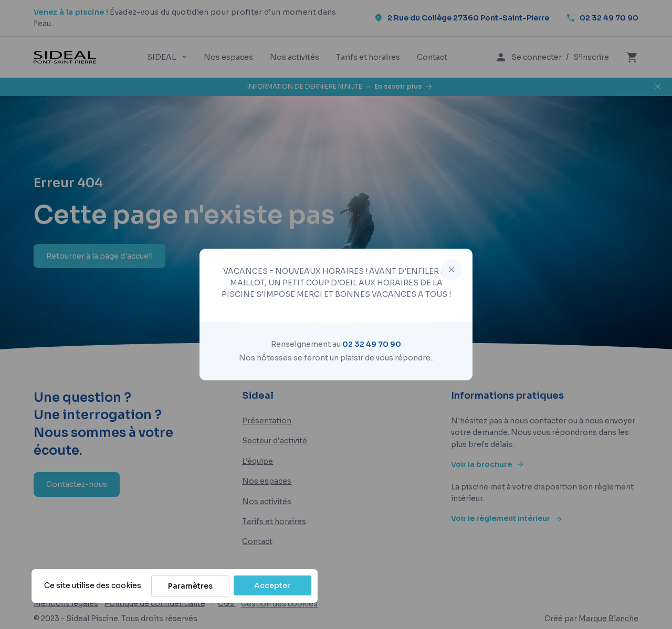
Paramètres (190, 586)
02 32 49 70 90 (372, 344)
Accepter (272, 585)
